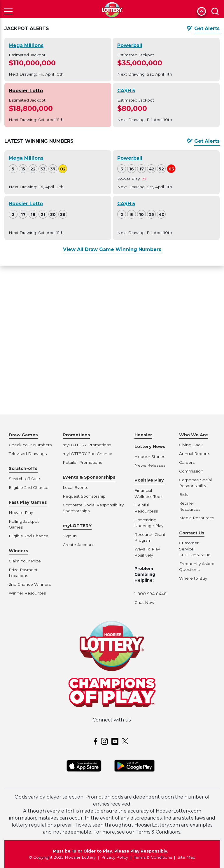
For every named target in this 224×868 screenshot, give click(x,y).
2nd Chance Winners (30, 584)
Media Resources (197, 518)
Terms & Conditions (153, 857)
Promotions (76, 435)
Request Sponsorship (84, 496)
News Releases (150, 465)
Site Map (187, 857)
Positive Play (149, 480)
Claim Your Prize (25, 561)
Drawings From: (84, 389)
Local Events (75, 487)
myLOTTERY (77, 526)
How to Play (21, 513)
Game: (21, 389)
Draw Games (23, 435)
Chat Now (145, 602)
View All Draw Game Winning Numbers (112, 249)
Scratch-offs (23, 468)
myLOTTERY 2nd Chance (87, 454)
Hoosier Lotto (26, 91)
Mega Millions (26, 45)
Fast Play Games (28, 502)
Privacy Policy (115, 857)
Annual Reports (195, 454)
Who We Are (194, 435)
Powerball (130, 45)
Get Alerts (207, 28)
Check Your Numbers (30, 445)
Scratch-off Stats (25, 479)
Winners (19, 551)
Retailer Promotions (82, 462)
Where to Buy (193, 578)
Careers (187, 462)
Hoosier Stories (150, 456)
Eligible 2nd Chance (29, 487)
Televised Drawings (28, 454)
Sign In (70, 536)
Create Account (78, 545)
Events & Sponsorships (89, 477)
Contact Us (192, 533)
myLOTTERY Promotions (87, 445)
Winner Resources (27, 593)
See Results (185, 402)
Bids (183, 494)
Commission (191, 471)
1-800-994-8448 (150, 594)
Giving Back (191, 445)
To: (120, 389)
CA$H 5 (126, 91)
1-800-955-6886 (195, 555)
